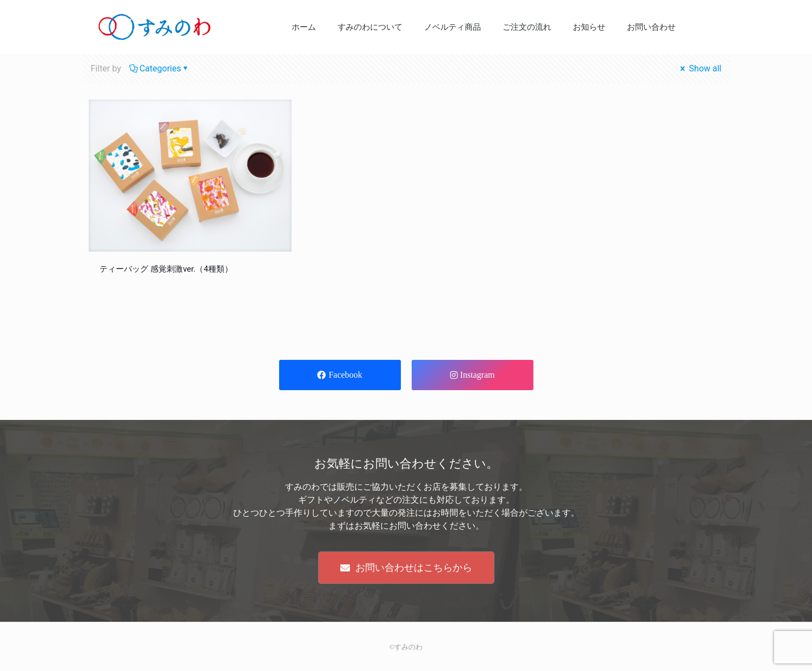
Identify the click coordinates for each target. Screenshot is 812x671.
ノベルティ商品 (453, 27)
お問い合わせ (651, 27)
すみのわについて (370, 27)
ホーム (304, 27)
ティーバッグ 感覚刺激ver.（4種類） (166, 269)
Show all (700, 68)
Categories (160, 68)
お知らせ (589, 27)
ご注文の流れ (527, 27)
